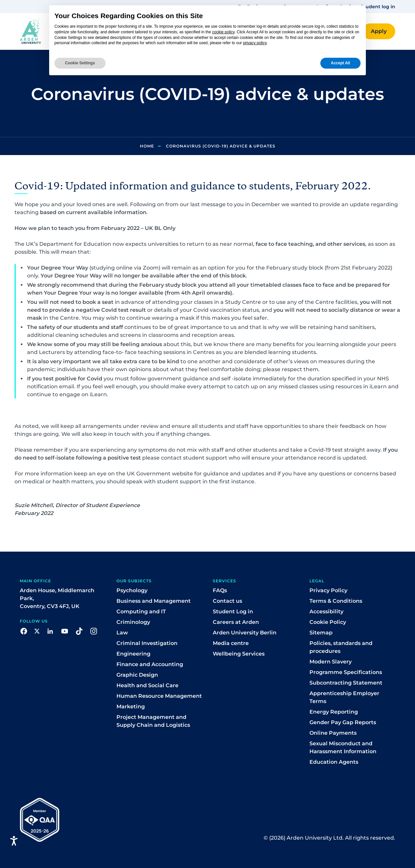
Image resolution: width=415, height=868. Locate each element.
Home (147, 146)
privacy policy (255, 43)
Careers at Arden (236, 622)
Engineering (133, 654)
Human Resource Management (159, 696)
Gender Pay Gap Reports (343, 722)
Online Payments (333, 733)
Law (122, 633)
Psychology (132, 590)
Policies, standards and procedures (341, 647)
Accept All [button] (340, 63)
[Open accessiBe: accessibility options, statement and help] (14, 841)
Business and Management (154, 601)
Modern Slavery (331, 662)
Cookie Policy (328, 622)
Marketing (131, 707)
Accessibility (326, 611)
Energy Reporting (334, 712)
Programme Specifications (346, 672)
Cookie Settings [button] (80, 63)
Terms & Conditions (336, 601)
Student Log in (233, 611)
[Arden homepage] (30, 31)
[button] (379, 31)
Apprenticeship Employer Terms (344, 697)
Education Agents (334, 762)
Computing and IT (141, 611)
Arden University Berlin (245, 633)
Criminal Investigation (147, 643)
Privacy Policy (328, 590)
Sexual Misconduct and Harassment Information (343, 747)
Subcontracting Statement (346, 683)
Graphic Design (137, 675)
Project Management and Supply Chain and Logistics (153, 721)
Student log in (378, 7)
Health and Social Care (147, 685)
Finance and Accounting (150, 664)
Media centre (231, 643)
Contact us (227, 601)
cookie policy (223, 32)
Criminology (133, 622)
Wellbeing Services (239, 654)
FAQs (220, 590)
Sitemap (321, 633)
